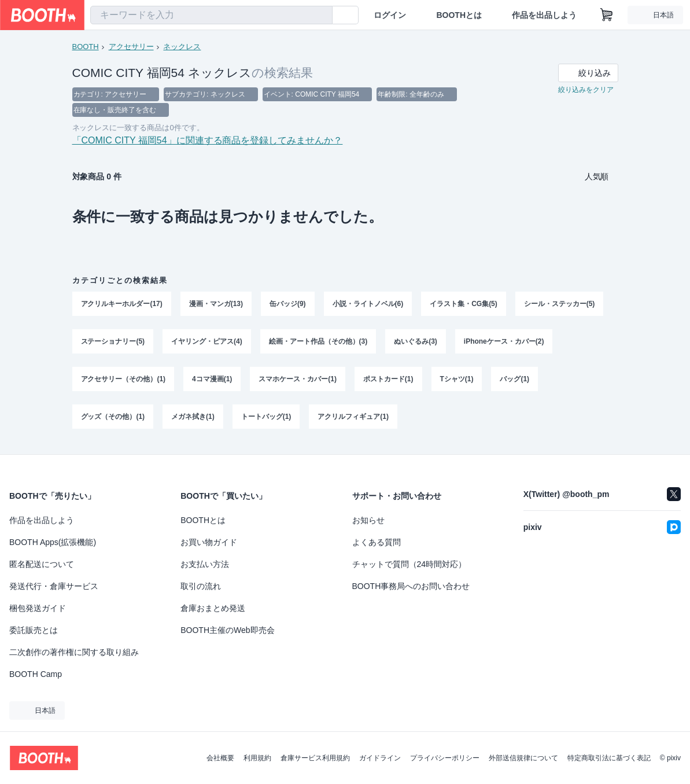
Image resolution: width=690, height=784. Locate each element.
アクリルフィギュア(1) (354, 421)
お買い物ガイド (209, 542)
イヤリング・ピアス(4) (207, 344)
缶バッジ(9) (288, 306)
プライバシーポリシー (445, 758)
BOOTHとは (459, 15)
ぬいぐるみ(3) (416, 344)
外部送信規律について (523, 758)
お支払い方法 (205, 564)
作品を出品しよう (544, 15)
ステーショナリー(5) (113, 344)
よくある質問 (377, 542)
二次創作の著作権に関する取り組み (74, 652)
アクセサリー (131, 47)
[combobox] (211, 15)
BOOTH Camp (36, 674)
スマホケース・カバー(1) (298, 382)
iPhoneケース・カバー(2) (504, 344)
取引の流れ (201, 586)
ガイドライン (380, 758)
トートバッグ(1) (266, 421)
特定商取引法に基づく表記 (609, 758)
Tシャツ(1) (457, 382)
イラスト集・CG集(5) (464, 306)
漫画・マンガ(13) (216, 306)
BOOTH (86, 47)
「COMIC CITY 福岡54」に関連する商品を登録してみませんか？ (208, 142)
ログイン (390, 15)
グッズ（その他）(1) (113, 421)
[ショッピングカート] (607, 15)
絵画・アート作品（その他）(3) (318, 344)
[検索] (321, 16)
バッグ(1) (515, 382)
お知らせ (368, 520)
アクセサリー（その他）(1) (123, 382)
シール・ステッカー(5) (560, 306)
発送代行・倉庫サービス (54, 586)
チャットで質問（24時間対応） (409, 564)
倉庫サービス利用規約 (315, 758)
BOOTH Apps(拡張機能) (53, 542)
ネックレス (182, 47)
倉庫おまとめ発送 (213, 608)
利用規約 (257, 758)
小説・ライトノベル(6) (368, 306)
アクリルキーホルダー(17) (122, 306)
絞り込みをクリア (586, 90)
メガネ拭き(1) (193, 421)
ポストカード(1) (388, 382)
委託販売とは (34, 630)
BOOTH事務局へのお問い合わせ (411, 586)
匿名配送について (42, 564)
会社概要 (220, 758)
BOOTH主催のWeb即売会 (227, 630)
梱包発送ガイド (38, 608)
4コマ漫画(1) (212, 382)
